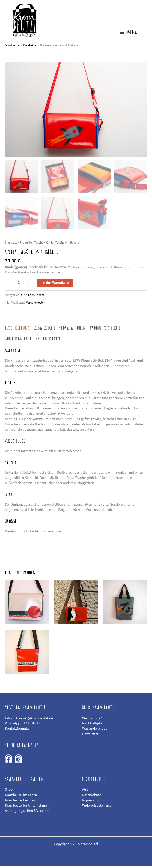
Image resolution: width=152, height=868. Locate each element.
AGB (85, 792)
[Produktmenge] (19, 285)
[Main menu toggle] (128, 35)
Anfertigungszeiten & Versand (27, 813)
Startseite (11, 245)
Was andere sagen (96, 731)
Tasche (39, 245)
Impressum (90, 802)
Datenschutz (91, 797)
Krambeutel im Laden (21, 797)
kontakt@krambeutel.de (34, 721)
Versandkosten (36, 305)
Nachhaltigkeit (93, 726)
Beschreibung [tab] (17, 331)
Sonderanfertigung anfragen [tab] (33, 341)
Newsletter (90, 736)
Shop (9, 792)
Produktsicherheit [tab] (107, 331)
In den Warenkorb (55, 285)
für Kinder (27, 297)
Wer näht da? (92, 721)
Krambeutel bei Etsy (20, 802)
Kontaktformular (17, 731)
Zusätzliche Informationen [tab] (60, 331)
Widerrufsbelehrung (97, 808)
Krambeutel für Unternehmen (27, 808)
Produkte (26, 245)
